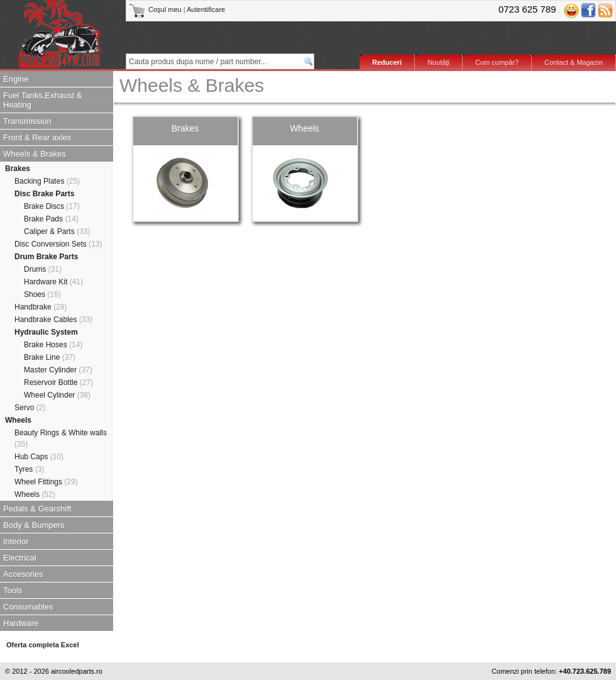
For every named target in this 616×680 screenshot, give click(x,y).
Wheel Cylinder (57, 395)
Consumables (28, 607)
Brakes (18, 169)
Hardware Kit (53, 282)
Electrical (20, 558)
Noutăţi (438, 62)
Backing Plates (47, 181)
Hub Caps (39, 457)
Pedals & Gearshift (37, 509)
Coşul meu (156, 9)
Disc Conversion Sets (58, 244)
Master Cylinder (58, 370)
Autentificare (206, 9)
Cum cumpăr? (497, 62)
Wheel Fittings (46, 482)
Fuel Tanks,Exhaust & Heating (43, 100)
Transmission (27, 121)
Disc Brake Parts (44, 194)
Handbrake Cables (53, 320)
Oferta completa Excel (43, 645)
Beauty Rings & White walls (61, 438)
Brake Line (50, 357)
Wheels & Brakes (35, 154)
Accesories (23, 574)
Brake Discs (52, 206)
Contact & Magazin (574, 62)
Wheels (18, 420)
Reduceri (387, 62)
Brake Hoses (53, 345)
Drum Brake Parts (46, 257)
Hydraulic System (46, 332)
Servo (30, 408)
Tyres (29, 469)
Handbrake (41, 307)
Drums (43, 269)
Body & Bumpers (34, 525)
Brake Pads (51, 219)
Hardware (21, 623)
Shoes (42, 294)
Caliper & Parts (57, 231)
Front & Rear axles (37, 137)
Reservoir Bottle (58, 382)
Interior (16, 541)
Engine (16, 79)
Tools (13, 590)
